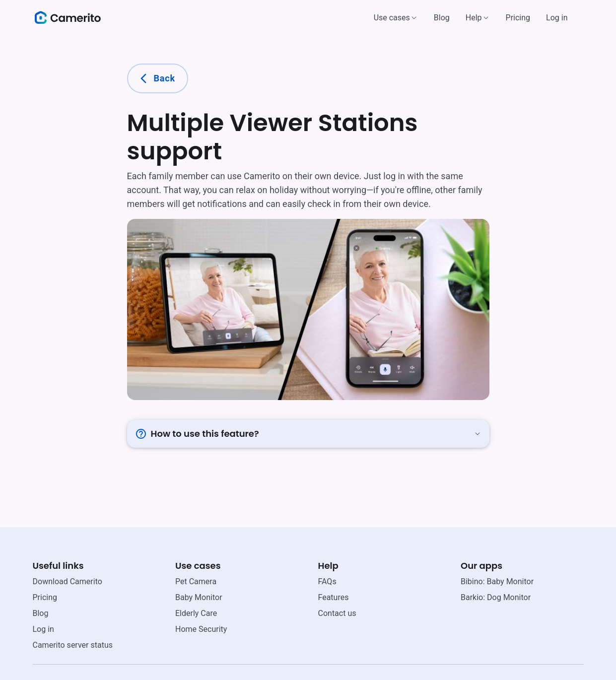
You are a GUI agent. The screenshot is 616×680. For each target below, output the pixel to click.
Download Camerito (68, 581)
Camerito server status (73, 645)
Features (334, 597)
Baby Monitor (199, 597)
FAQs (327, 581)
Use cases (392, 18)
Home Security (201, 629)
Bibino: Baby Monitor (497, 581)
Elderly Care (196, 613)
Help (474, 18)
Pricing (518, 18)
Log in (557, 18)
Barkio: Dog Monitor (496, 597)
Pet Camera (196, 581)
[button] (396, 18)
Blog (442, 18)
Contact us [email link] (337, 613)
